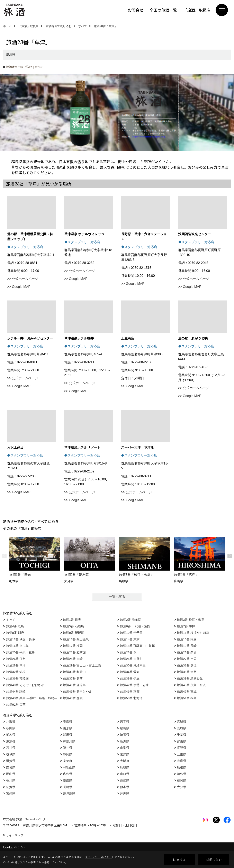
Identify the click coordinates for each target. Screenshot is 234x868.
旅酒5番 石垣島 (74, 626)
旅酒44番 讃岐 (16, 691)
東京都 (11, 741)
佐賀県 (11, 787)
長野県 (182, 748)
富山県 (182, 741)
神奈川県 (69, 741)
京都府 (68, 761)
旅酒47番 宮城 (187, 691)
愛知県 (125, 754)
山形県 (68, 728)
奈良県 (11, 767)
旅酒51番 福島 (187, 698)
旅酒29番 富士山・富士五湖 (82, 665)
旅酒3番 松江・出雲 (191, 620)
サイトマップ (15, 835)
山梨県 (125, 748)
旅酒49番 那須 (73, 698)
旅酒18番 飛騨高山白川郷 (138, 646)
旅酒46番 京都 (130, 691)
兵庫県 (182, 761)
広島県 (68, 774)
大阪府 (125, 761)
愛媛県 (68, 780)
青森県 (68, 722)
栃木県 (11, 735)
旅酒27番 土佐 (187, 659)
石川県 (11, 748)
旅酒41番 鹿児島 (74, 685)
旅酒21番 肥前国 (74, 652)
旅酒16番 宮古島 (17, 646)
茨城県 (182, 728)
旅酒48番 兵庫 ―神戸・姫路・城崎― (32, 698)
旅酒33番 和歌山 (74, 672)
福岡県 (182, 780)
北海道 (11, 722)
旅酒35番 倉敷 (187, 672)
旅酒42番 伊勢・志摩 (134, 685)
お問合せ (136, 10)
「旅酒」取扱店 (197, 10)
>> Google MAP (19, 287)
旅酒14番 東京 (130, 639)
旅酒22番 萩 (128, 652)
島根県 (182, 767)
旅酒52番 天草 (16, 704)
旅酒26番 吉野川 (131, 659)
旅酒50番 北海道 (131, 698)
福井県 (68, 748)
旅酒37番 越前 (73, 678)
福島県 (125, 728)
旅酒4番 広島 (15, 626)
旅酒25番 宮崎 (73, 659)
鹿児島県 (69, 793)
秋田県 (11, 728)
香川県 (11, 780)
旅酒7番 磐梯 (186, 626)
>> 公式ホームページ (23, 279)
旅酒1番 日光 (72, 620)
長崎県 (68, 787)
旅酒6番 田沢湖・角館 (135, 626)
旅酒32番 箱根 (16, 672)
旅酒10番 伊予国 (131, 633)
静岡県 (68, 754)
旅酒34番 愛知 (130, 672)
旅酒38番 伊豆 (130, 678)
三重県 (182, 754)
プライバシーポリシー (98, 857)
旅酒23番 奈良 (187, 652)
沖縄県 (125, 793)
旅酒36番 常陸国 (17, 678)
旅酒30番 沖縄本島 (133, 665)
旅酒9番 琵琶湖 (74, 633)
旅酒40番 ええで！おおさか (25, 685)
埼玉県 (125, 735)
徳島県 (182, 774)
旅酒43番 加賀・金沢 (191, 685)
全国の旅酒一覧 (163, 10)
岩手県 (125, 722)
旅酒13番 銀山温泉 (76, 639)
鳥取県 (125, 767)
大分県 (182, 787)
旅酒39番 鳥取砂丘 (190, 678)
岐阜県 (11, 754)
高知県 (125, 780)
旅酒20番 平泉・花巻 (21, 652)
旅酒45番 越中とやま (77, 691)
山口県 (125, 774)
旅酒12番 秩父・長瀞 (21, 639)
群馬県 (68, 735)
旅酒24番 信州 (16, 659)
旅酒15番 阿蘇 (187, 639)
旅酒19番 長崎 (187, 646)
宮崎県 (11, 793)
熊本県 (125, 787)
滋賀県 (11, 761)
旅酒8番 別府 (15, 633)
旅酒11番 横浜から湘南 (193, 633)
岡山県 (11, 774)
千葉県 (182, 735)
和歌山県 (69, 767)
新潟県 (125, 741)
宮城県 (182, 722)
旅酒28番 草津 (16, 665)
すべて (11, 620)
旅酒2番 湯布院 (131, 620)
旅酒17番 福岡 (73, 646)
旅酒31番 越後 (187, 665)
